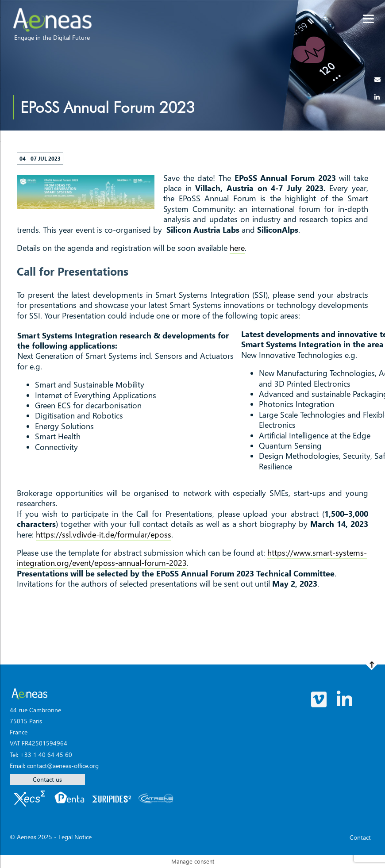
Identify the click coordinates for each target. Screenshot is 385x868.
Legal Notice (75, 837)
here (237, 248)
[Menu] (368, 19)
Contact (360, 837)
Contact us (47, 779)
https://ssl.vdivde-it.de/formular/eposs (104, 534)
